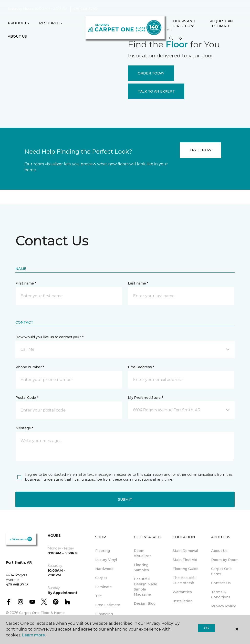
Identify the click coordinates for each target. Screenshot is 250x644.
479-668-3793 (85, 9)
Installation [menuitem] (183, 601)
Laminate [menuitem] (104, 587)
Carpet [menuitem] (101, 578)
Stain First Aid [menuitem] (185, 560)
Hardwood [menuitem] (104, 569)
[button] (171, 39)
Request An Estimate (221, 23)
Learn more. (34, 635)
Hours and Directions (184, 23)
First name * (26, 283)
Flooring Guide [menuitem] (186, 569)
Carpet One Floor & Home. (42, 613)
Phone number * (30, 367)
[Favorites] (180, 39)
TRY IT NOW (200, 150)
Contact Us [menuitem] (221, 583)
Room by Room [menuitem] (225, 560)
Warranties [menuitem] (182, 592)
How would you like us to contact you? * (49, 337)
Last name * (138, 283)
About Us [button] (17, 36)
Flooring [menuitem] (103, 551)
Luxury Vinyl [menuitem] (106, 560)
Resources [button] (50, 23)
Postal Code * (27, 398)
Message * (24, 428)
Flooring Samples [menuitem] (141, 567)
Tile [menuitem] (99, 596)
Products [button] (18, 23)
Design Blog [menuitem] (145, 603)
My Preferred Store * (145, 398)
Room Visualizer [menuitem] (142, 553)
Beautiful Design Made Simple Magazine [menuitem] (146, 587)
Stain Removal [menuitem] (185, 551)
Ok (206, 628)
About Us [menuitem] (219, 551)
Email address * (141, 367)
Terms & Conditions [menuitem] (221, 595)
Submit (125, 499)
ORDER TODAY (151, 73)
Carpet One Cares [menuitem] (221, 571)
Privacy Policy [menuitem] (224, 606)
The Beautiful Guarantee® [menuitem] (185, 580)
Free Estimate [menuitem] (108, 605)
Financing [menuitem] (104, 614)
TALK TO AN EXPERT (156, 91)
